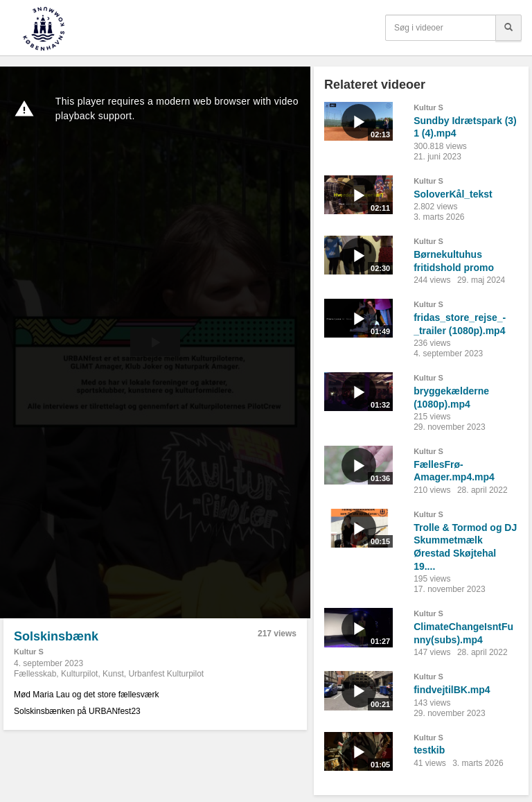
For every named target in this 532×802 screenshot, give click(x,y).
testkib (429, 750)
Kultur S (29, 652)
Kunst (113, 674)
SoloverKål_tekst (453, 194)
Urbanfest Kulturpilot (166, 674)
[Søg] (508, 28)
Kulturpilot (79, 674)
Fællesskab (35, 674)
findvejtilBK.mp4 (452, 690)
